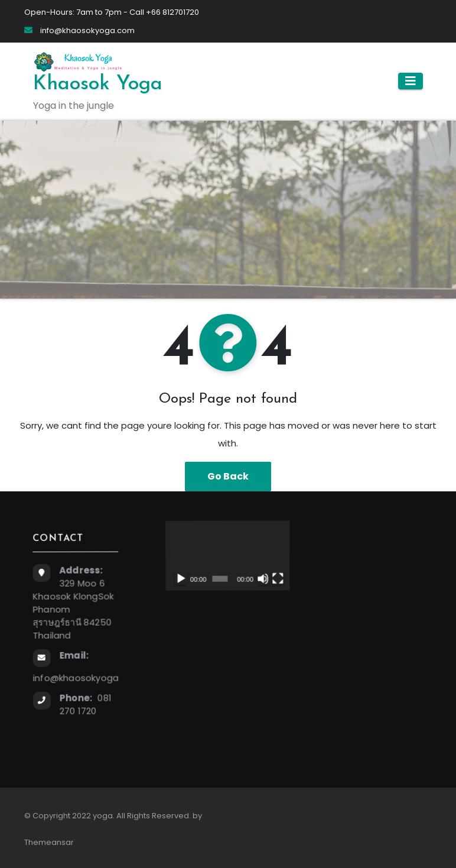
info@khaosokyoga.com (79, 30)
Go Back (228, 476)
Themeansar (49, 842)
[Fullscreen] (276, 578)
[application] (226, 555)
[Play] (180, 579)
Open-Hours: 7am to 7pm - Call (85, 12)
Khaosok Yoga (98, 84)
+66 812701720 (172, 12)
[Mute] (262, 578)
